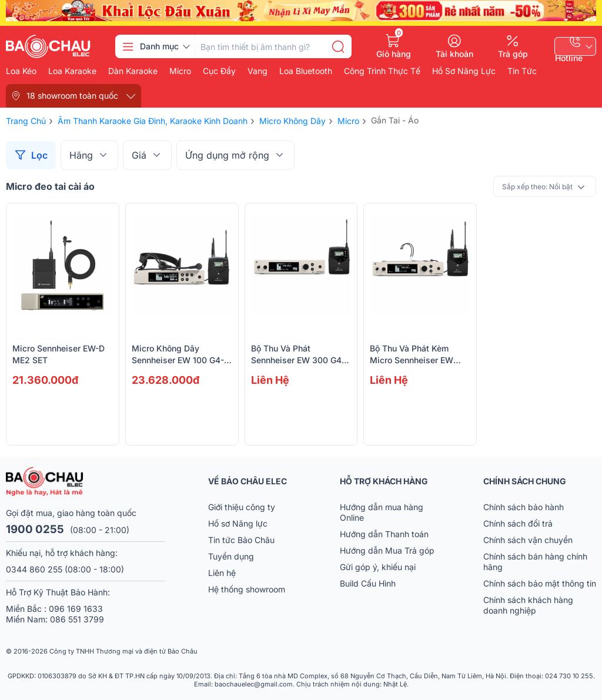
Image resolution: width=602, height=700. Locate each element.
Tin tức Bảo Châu (241, 540)
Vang (257, 71)
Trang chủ (26, 121)
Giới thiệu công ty (242, 507)
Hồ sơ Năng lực (238, 523)
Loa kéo (21, 71)
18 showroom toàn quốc (72, 96)
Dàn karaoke (133, 71)
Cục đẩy (219, 71)
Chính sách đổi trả (518, 523)
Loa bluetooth (306, 71)
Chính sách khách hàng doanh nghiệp (528, 605)
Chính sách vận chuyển (528, 540)
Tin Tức (522, 71)
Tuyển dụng (231, 556)
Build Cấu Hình (368, 583)
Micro (180, 71)
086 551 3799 (77, 619)
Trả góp (513, 53)
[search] (338, 46)
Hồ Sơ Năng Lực (464, 71)
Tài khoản (454, 53)
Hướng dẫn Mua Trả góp (387, 550)
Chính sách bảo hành (524, 507)
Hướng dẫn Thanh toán (384, 534)
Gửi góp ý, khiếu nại (378, 567)
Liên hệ (222, 573)
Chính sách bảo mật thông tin (540, 583)
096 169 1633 (76, 609)
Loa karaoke (72, 71)
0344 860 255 (34, 569)
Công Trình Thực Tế (382, 71)
